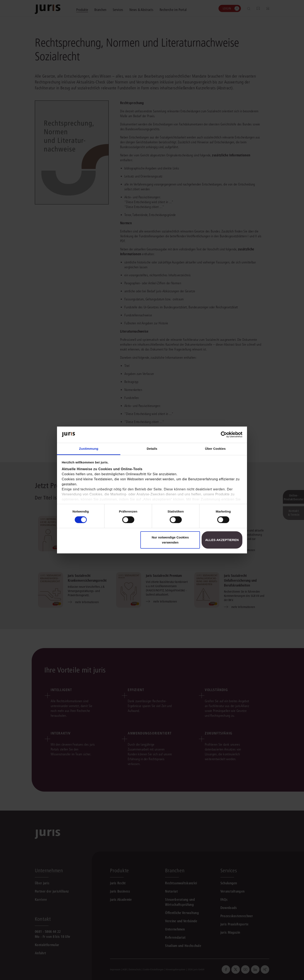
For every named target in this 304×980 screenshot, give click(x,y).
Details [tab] (152, 449)
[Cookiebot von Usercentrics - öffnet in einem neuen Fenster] (224, 435)
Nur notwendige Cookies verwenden (170, 540)
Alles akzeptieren (222, 540)
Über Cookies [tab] (215, 449)
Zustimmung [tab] (89, 449)
